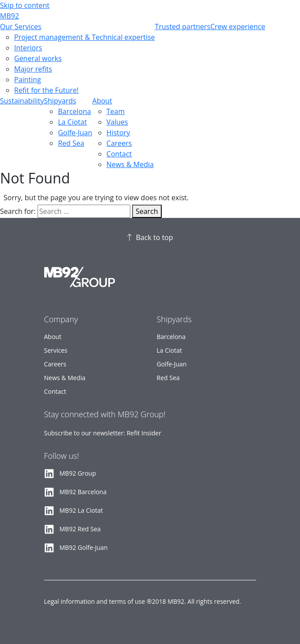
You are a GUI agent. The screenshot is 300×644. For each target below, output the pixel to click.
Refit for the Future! (46, 90)
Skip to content (25, 5)
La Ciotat (72, 122)
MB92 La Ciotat (82, 510)
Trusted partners (183, 27)
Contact (119, 154)
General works (38, 58)
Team (116, 111)
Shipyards (60, 101)
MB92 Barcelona (83, 492)
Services (56, 350)
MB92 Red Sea (80, 529)
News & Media (130, 164)
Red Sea (71, 143)
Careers (119, 143)
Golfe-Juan (75, 133)
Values (117, 122)
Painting (28, 80)
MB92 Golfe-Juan (84, 547)
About (102, 101)
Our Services (21, 27)
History (118, 133)
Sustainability (22, 101)
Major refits (33, 69)
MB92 (9, 16)
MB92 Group (78, 473)
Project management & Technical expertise (85, 37)
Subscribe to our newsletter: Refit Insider (103, 433)
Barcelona (74, 111)
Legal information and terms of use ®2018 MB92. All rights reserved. (143, 601)
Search (147, 211)
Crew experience (238, 27)
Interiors (28, 48)
